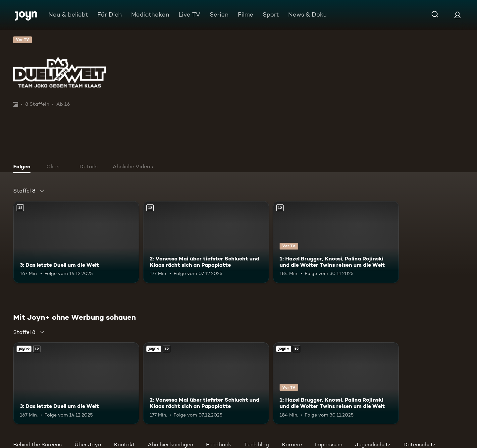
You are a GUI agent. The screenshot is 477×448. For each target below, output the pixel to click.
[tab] (24, 167)
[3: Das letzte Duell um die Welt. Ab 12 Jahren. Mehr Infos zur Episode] (76, 242)
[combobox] (29, 191)
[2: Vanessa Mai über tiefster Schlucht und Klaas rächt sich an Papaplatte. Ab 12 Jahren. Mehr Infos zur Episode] (206, 242)
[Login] (457, 15)
